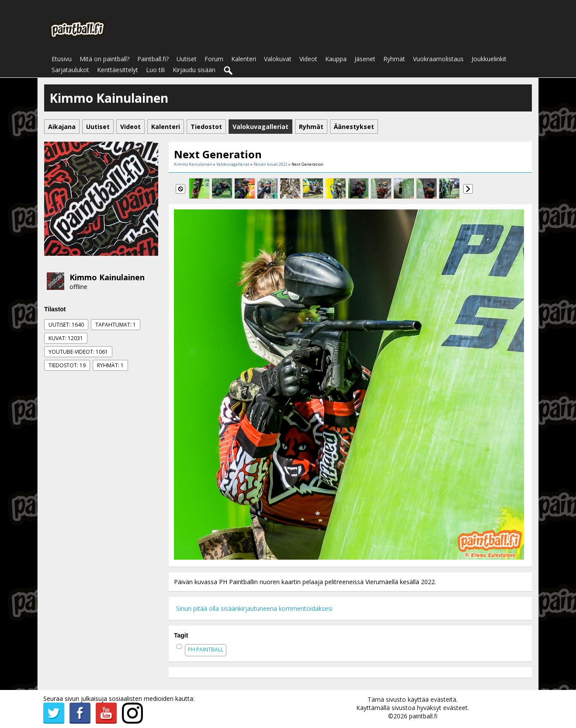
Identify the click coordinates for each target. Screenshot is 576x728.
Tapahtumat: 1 (116, 325)
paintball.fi (423, 716)
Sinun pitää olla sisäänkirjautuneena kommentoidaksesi (254, 608)
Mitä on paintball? (104, 59)
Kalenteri (244, 59)
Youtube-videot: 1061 (78, 352)
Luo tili (155, 70)
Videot (308, 59)
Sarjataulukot (70, 70)
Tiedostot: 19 (67, 365)
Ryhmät (394, 59)
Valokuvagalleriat (233, 164)
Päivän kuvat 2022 (271, 164)
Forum (214, 59)
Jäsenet (365, 59)
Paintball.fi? (153, 59)
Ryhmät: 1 (110, 365)
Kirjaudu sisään (194, 70)
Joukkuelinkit (489, 59)
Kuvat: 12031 (66, 338)
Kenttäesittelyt (118, 70)
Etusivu (62, 59)
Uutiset (187, 59)
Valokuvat (278, 59)
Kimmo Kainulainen (107, 277)
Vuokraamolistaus (438, 59)
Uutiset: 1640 (66, 325)
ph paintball (206, 650)
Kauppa (336, 59)
